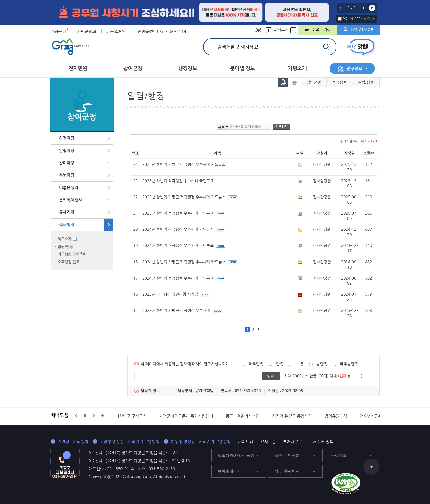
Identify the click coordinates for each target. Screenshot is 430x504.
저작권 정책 (323, 442)
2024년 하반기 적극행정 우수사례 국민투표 (184, 246)
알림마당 (67, 151)
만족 (280, 364)
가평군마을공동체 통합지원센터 (186, 416)
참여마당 (67, 163)
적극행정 (67, 225)
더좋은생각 (69, 188)
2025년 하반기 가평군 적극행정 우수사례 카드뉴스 (184, 164)
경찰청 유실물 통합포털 (292, 416)
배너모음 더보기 (103, 416)
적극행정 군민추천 (72, 254)
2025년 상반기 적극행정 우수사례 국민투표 (184, 213)
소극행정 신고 (68, 262)
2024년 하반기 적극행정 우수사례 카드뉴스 (184, 229)
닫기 (373, 19)
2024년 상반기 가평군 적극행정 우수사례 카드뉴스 (190, 262)
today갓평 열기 (360, 47)
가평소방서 (117, 31)
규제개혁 (67, 212)
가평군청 (58, 31)
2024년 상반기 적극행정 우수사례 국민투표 (184, 278)
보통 (300, 364)
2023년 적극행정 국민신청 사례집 (176, 294)
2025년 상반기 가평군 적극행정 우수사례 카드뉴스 (190, 197)
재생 (372, 8)
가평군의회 (87, 31)
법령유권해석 (336, 416)
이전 (342, 8)
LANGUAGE (362, 29)
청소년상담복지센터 (377, 416)
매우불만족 (349, 364)
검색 (326, 47)
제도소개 (65, 239)
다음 (362, 8)
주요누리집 (321, 29)
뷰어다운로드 (294, 442)
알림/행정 (65, 247)
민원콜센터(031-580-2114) (162, 31)
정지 (85, 415)
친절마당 (67, 138)
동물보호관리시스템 (242, 416)
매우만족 (256, 364)
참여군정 (314, 82)
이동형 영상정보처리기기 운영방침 (201, 442)
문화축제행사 (71, 200)
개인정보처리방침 (73, 442)
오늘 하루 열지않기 (356, 18)
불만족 (322, 364)
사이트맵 (245, 442)
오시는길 (268, 442)
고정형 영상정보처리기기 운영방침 (130, 442)
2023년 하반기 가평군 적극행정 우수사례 (182, 311)
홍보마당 (67, 175)
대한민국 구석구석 (131, 416)
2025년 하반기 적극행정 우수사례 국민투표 (178, 181)
